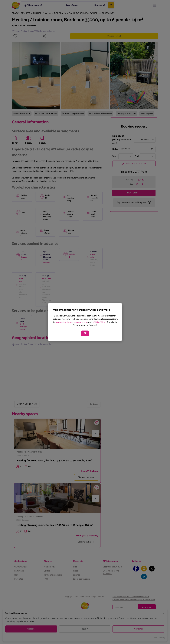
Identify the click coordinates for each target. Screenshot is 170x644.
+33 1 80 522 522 (100, 322)
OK (85, 333)
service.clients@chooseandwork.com (71, 322)
